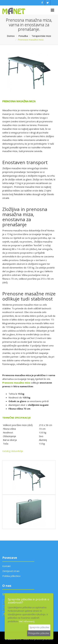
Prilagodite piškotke (39, 633)
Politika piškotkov (11, 576)
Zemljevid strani (11, 571)
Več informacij (27, 621)
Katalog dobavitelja (13, 451)
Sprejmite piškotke (39, 627)
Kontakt (6, 566)
